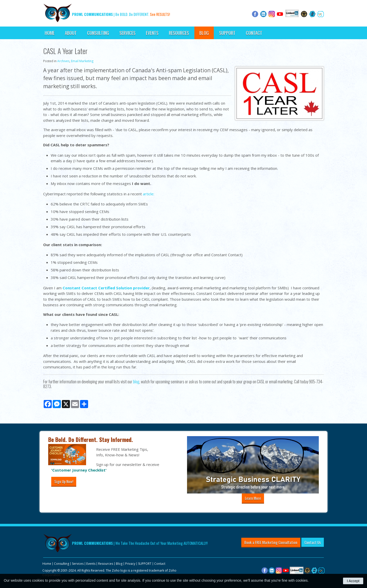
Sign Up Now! (64, 481)
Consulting (98, 33)
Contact (254, 33)
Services (127, 33)
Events (152, 33)
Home (50, 33)
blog (136, 382)
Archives (63, 61)
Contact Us (313, 542)
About (71, 33)
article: (149, 194)
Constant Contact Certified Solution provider (106, 288)
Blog (204, 33)
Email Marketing (82, 61)
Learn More (253, 498)
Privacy (130, 564)
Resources (179, 33)
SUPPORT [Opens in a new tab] (227, 33)
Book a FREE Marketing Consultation (271, 542)
